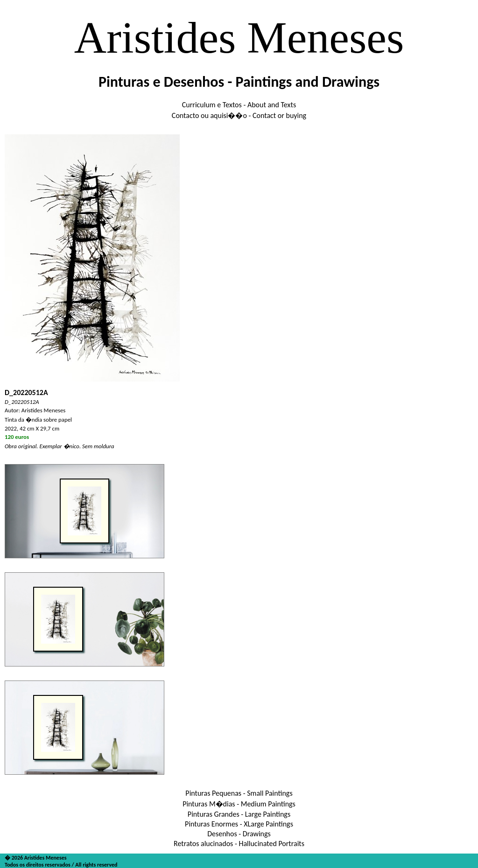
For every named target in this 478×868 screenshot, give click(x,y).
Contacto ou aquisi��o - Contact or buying (239, 115)
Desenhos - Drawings (239, 834)
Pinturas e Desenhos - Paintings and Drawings (239, 82)
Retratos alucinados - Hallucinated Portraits (239, 844)
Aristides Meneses (239, 38)
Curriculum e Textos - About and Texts (239, 105)
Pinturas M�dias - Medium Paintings (239, 804)
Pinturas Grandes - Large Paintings (239, 814)
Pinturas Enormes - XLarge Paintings (239, 824)
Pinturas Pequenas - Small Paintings (239, 793)
